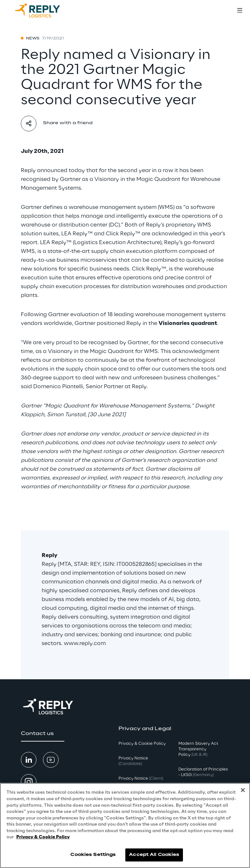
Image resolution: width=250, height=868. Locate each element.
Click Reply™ (123, 234)
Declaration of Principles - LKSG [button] (203, 772)
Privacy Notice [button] (133, 761)
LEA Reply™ (77, 234)
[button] (42, 734)
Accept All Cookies (154, 855)
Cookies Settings (93, 855)
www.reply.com (85, 643)
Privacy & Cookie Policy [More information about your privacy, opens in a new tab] (43, 837)
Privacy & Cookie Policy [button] (142, 744)
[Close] (243, 790)
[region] (125, 825)
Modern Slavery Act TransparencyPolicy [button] (198, 749)
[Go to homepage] (44, 10)
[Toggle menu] (240, 10)
